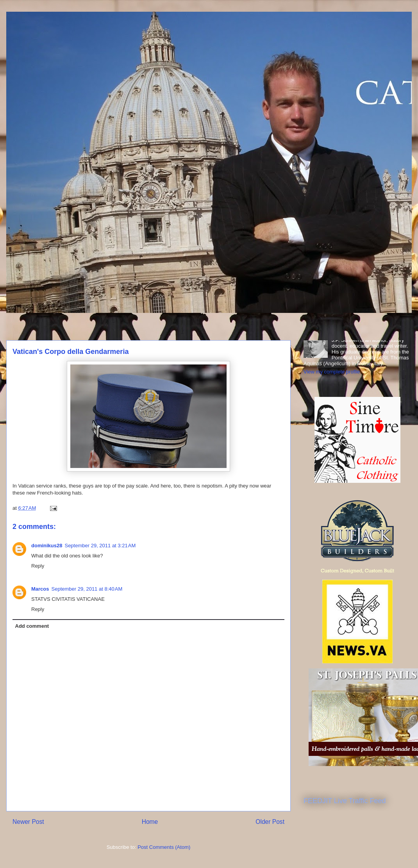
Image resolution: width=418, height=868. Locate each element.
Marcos (40, 589)
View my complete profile (332, 372)
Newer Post (28, 822)
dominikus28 (47, 546)
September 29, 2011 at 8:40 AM (87, 589)
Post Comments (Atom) (164, 847)
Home (150, 822)
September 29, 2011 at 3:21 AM (100, 546)
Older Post (270, 822)
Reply (38, 566)
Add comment (32, 626)
